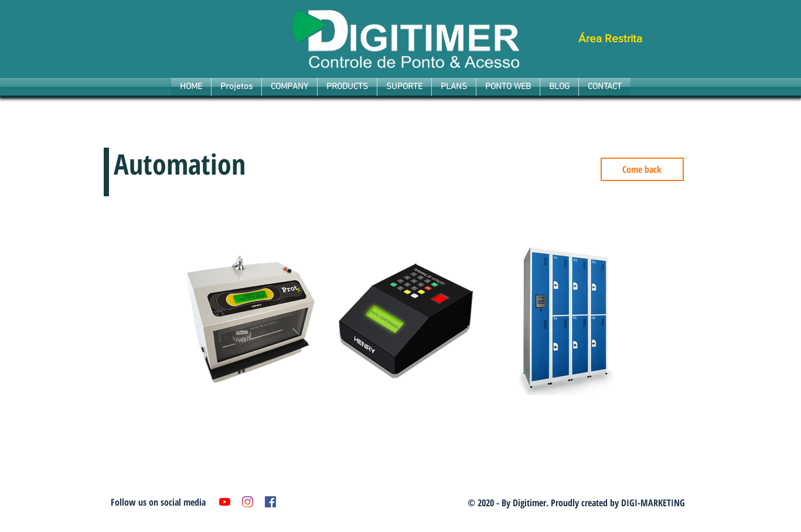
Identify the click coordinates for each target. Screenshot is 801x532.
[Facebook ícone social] (270, 502)
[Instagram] (248, 502)
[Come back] (642, 169)
